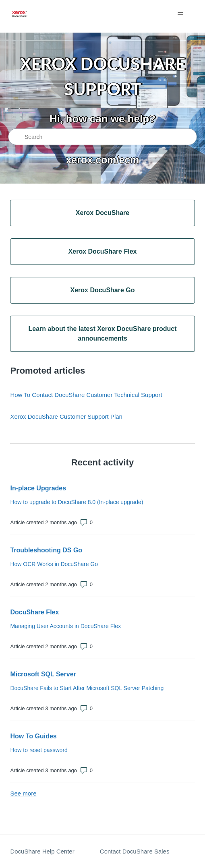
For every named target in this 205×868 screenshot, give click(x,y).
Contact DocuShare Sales (135, 851)
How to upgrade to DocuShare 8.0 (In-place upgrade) (77, 502)
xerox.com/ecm (102, 159)
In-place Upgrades (38, 488)
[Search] (102, 137)
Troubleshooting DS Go (46, 550)
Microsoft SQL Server (43, 674)
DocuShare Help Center (42, 851)
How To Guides (33, 736)
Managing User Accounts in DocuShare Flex (65, 626)
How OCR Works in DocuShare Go (54, 564)
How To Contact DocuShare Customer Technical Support (86, 395)
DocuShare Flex (34, 612)
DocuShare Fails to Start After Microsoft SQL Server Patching (87, 688)
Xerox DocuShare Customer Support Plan (66, 416)
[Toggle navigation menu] (181, 14)
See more (23, 793)
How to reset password (39, 750)
